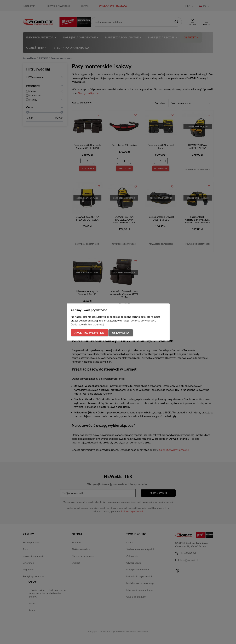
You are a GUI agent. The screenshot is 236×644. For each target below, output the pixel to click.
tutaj (101, 324)
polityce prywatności (143, 320)
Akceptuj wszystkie (89, 333)
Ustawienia (121, 333)
